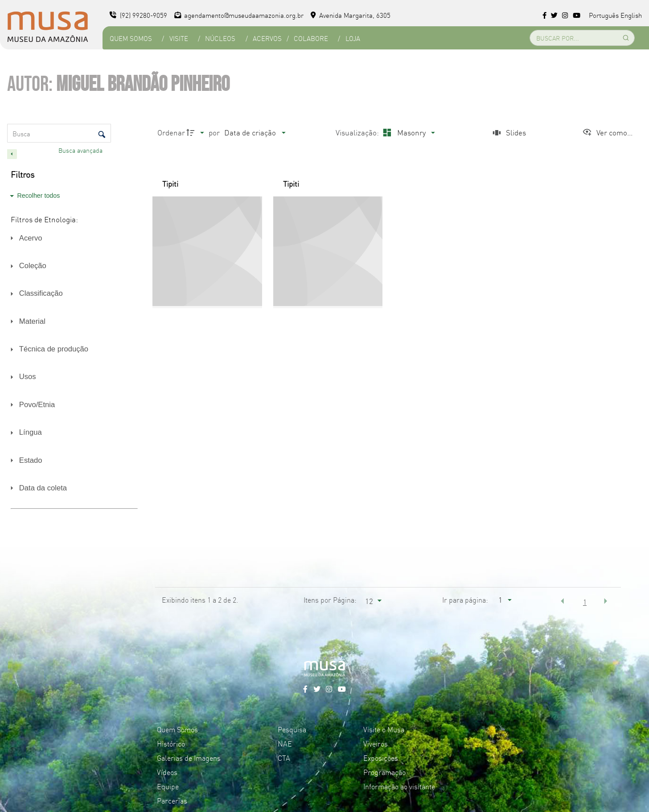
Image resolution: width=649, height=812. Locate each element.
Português (604, 15)
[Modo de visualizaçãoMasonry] (408, 133)
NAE (285, 743)
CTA (284, 758)
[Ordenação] (255, 133)
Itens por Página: (330, 600)
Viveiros (376, 743)
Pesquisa (292, 729)
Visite (179, 38)
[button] (563, 601)
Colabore (311, 38)
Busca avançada (81, 150)
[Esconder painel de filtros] (12, 154)
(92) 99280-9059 (138, 15)
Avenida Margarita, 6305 (351, 15)
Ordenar (171, 132)
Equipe (168, 786)
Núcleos (220, 38)
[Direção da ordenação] (196, 133)
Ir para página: (465, 600)
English (631, 15)
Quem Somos (131, 38)
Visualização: (358, 132)
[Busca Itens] (59, 133)
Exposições (381, 758)
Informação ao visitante (399, 786)
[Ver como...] (607, 133)
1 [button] (585, 602)
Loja (353, 38)
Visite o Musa (384, 729)
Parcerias (172, 800)
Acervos (267, 38)
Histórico (171, 743)
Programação (384, 772)
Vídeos (167, 772)
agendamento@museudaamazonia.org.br (239, 15)
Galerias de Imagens (189, 758)
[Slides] (508, 133)
